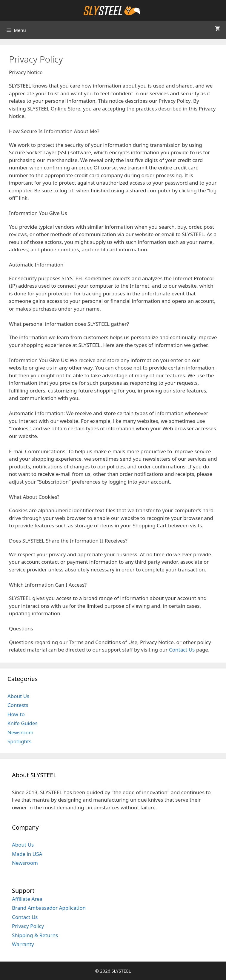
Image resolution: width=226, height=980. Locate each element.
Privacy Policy (28, 926)
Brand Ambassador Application (49, 908)
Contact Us (182, 650)
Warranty (23, 944)
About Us (18, 696)
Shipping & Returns (35, 935)
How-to (16, 714)
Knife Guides (23, 723)
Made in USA (27, 854)
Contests (18, 705)
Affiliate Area (27, 899)
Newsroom (20, 732)
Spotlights (19, 741)
